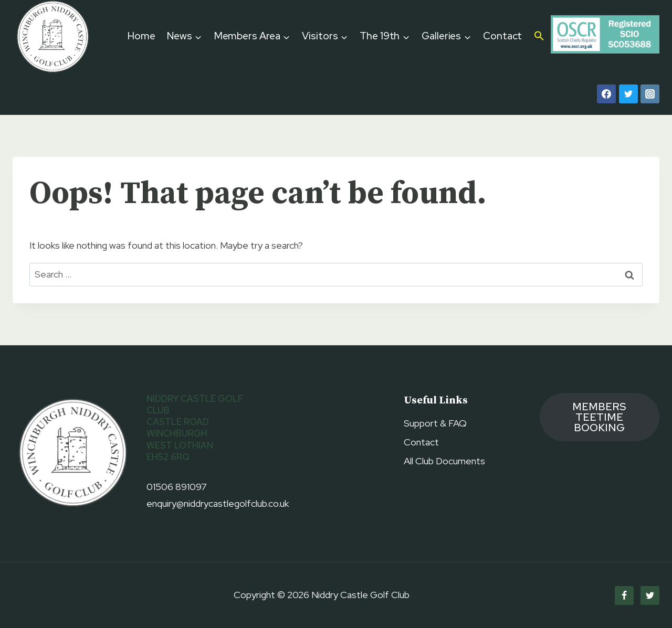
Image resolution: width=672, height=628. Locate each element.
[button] (539, 37)
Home (141, 36)
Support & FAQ (435, 423)
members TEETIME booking (599, 417)
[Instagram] (650, 94)
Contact (502, 36)
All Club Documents (444, 461)
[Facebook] (606, 94)
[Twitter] (628, 94)
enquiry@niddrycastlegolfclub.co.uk (218, 503)
